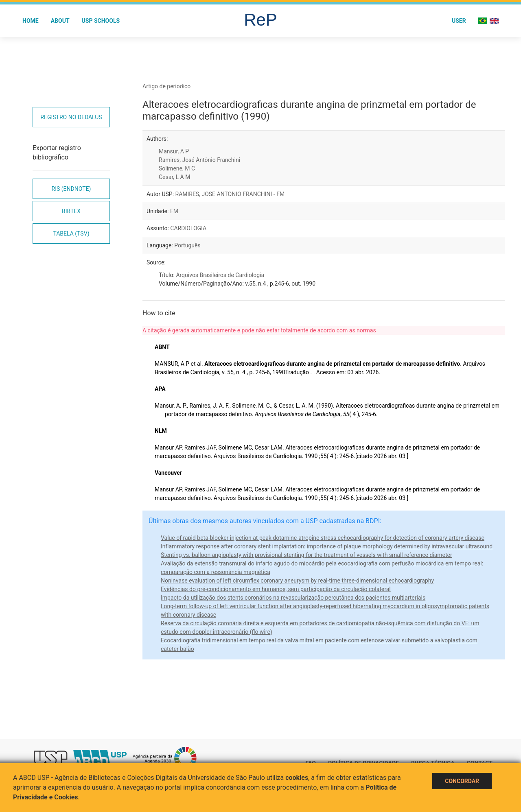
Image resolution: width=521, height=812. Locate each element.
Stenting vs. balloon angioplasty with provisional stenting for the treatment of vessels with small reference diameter (306, 555)
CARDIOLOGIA (188, 228)
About (60, 21)
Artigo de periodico (166, 86)
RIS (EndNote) (71, 189)
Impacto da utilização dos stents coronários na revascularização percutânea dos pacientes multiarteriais (293, 598)
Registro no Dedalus (71, 117)
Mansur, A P (174, 151)
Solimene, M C (177, 168)
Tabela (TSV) (71, 234)
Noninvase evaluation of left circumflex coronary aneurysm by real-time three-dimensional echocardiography (297, 581)
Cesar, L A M (174, 177)
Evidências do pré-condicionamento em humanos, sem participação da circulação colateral (276, 589)
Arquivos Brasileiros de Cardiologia (220, 275)
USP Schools (101, 21)
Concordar (462, 781)
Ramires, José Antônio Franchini (199, 160)
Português (187, 245)
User (459, 21)
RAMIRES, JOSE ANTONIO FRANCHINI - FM (230, 194)
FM (174, 211)
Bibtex (71, 211)
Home (31, 21)
